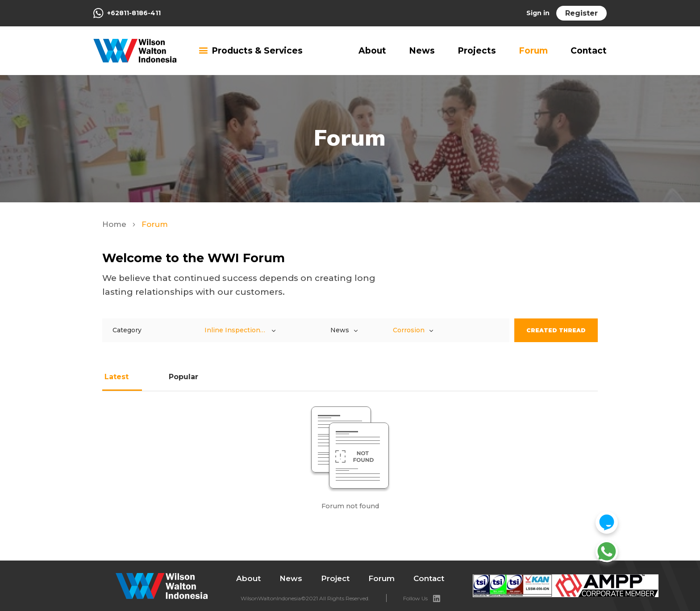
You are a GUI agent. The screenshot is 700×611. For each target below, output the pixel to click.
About (372, 51)
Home (115, 224)
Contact (589, 51)
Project (335, 578)
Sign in (538, 13)
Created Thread (556, 330)
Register (581, 13)
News (422, 51)
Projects (477, 51)
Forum (533, 51)
